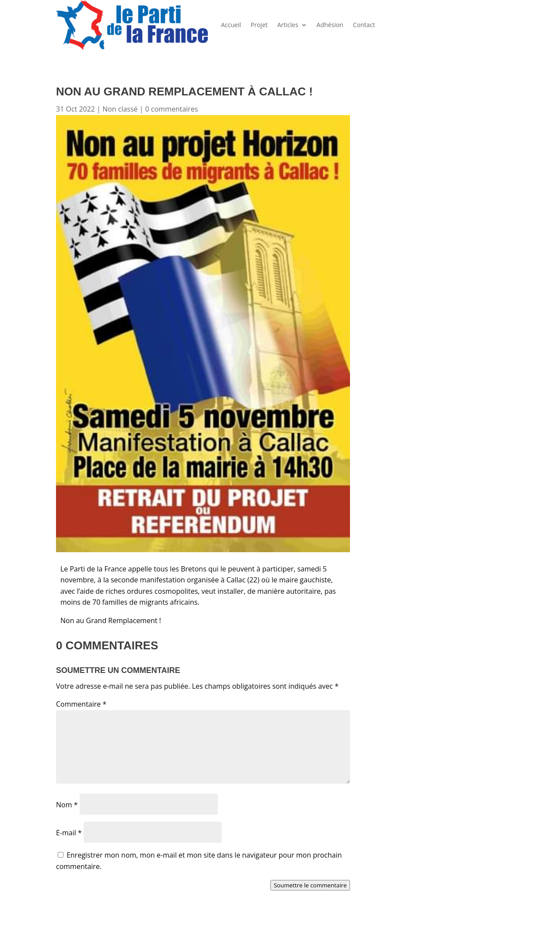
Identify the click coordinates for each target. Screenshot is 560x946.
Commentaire (81, 704)
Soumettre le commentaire (310, 885)
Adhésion (330, 25)
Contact (364, 25)
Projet (259, 25)
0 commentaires (172, 109)
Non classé (120, 109)
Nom (67, 805)
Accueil (231, 25)
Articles (288, 25)
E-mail (69, 833)
